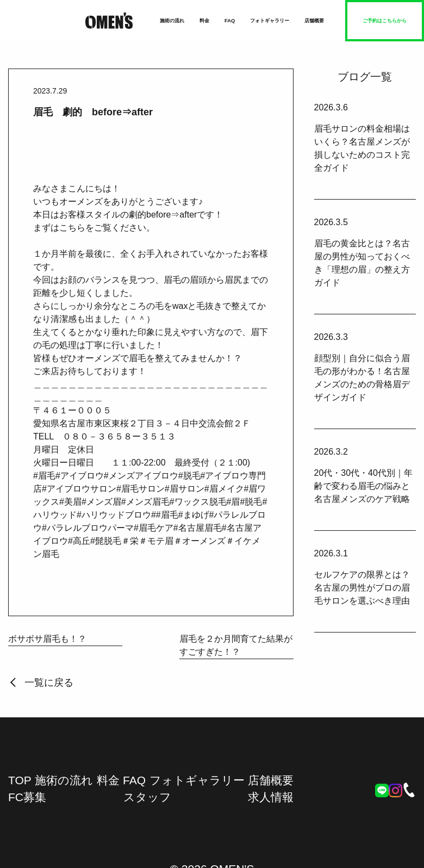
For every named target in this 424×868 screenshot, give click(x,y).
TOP (20, 780)
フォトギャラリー (270, 21)
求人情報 (271, 797)
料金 (204, 21)
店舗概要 (314, 21)
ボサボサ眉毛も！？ (47, 639)
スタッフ (147, 797)
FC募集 (27, 797)
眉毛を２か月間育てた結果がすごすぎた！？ (236, 645)
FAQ (230, 21)
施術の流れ (172, 21)
